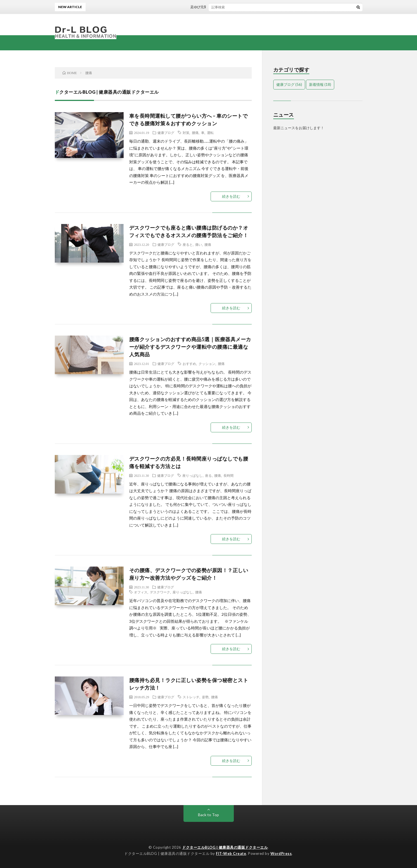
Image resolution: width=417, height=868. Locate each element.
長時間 (228, 475)
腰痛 (195, 133)
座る (208, 475)
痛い (199, 244)
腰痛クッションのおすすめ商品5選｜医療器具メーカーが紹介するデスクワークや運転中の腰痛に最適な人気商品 (190, 347)
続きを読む (231, 196)
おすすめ (189, 364)
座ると (188, 244)
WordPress (281, 853)
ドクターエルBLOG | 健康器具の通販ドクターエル (225, 847)
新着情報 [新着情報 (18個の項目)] (320, 84)
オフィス (141, 592)
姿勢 (205, 697)
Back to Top (208, 815)
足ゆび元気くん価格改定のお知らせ (222, 7)
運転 (210, 133)
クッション (207, 364)
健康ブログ (166, 133)
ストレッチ (191, 697)
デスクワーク (160, 592)
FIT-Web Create (231, 853)
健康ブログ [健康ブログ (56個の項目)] (289, 84)
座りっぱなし (192, 475)
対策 (186, 133)
